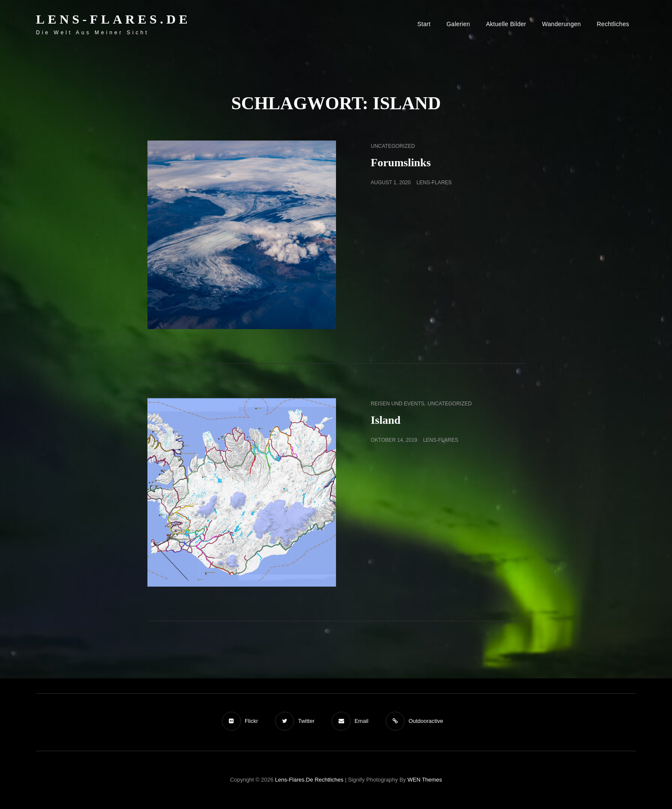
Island (385, 420)
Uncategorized (393, 146)
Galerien (458, 24)
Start (424, 24)
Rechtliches (613, 24)
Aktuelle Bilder (506, 24)
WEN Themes (425, 780)
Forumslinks (401, 163)
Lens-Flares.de (113, 19)
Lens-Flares (434, 183)
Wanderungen (562, 24)
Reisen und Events (397, 404)
